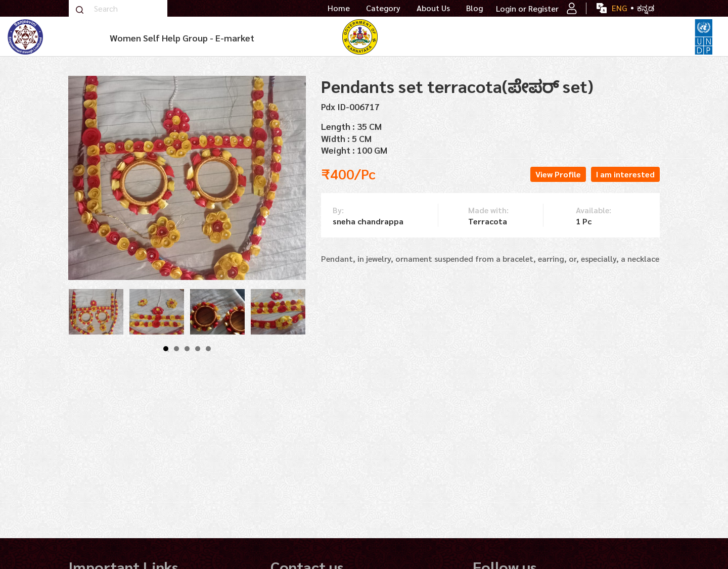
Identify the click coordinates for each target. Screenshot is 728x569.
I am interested (625, 174)
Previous (58, 312)
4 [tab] (198, 349)
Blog (474, 8)
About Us (433, 8)
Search (79, 10)
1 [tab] (166, 349)
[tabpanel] (96, 312)
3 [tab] (187, 349)
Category (383, 8)
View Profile (558, 174)
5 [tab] (208, 349)
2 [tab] (176, 349)
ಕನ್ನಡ (646, 8)
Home (339, 8)
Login (506, 8)
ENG (619, 8)
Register (553, 8)
